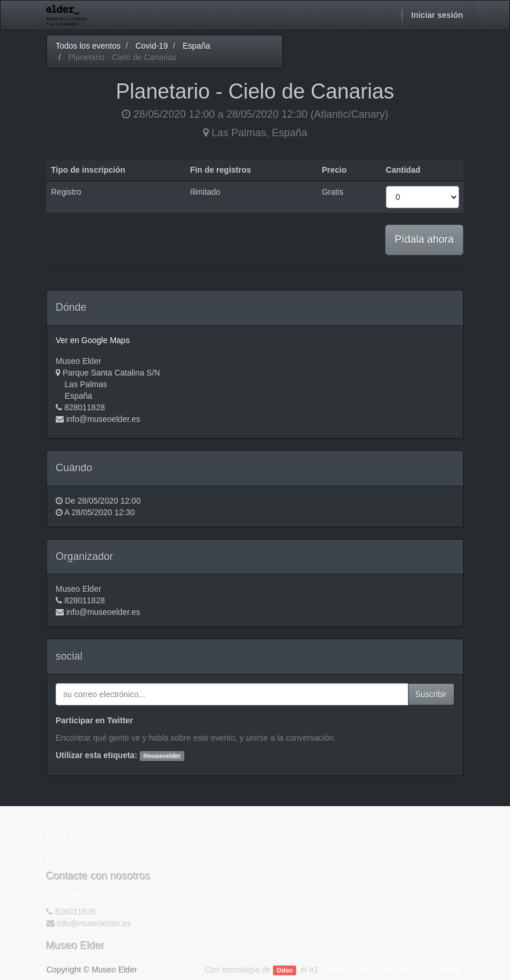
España (196, 46)
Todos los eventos (88, 46)
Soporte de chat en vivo (89, 859)
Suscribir (431, 694)
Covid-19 (152, 46)
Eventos (61, 848)
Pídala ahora (424, 239)
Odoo (285, 970)
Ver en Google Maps (93, 340)
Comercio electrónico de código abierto (391, 970)
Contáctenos (69, 894)
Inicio (56, 836)
